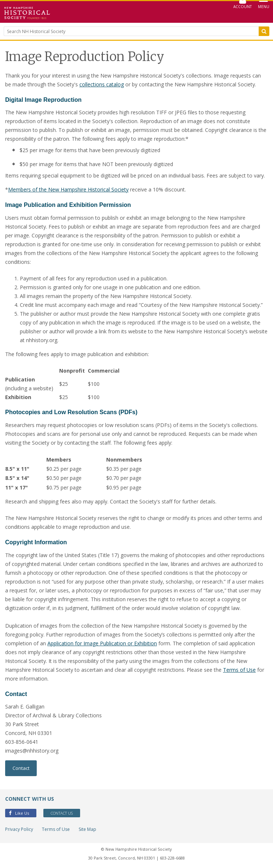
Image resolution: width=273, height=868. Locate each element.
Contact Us (62, 813)
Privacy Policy (19, 829)
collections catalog (102, 84)
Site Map (87, 829)
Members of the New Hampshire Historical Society (68, 189)
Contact (21, 768)
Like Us (19, 813)
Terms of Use (239, 670)
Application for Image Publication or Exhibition (102, 643)
